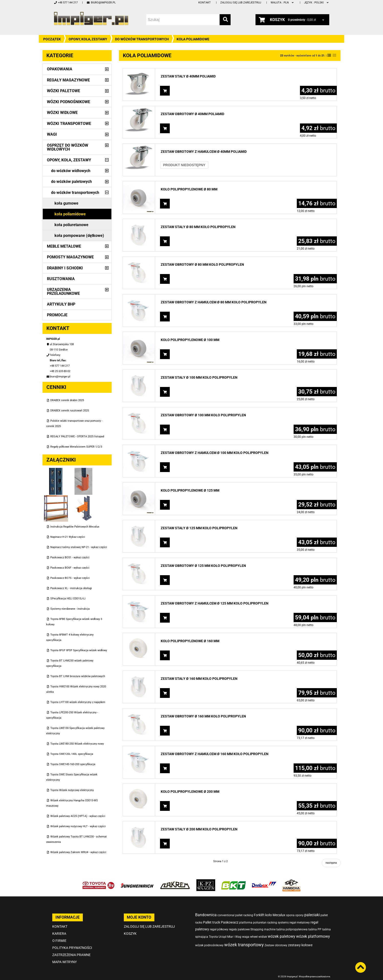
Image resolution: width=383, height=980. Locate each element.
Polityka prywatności (72, 941)
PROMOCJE (57, 315)
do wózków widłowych (71, 171)
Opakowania (60, 69)
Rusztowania (61, 279)
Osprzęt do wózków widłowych (68, 147)
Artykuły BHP (61, 304)
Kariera (59, 927)
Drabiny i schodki (65, 268)
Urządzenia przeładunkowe (63, 292)
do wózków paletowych (71, 182)
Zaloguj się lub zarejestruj (241, 3)
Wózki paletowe (64, 91)
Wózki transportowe (69, 124)
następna (331, 863)
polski (317, 3)
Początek (52, 39)
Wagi (52, 134)
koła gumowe (66, 203)
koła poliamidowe (70, 214)
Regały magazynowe (68, 80)
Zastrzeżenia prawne (71, 948)
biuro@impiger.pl (101, 3)
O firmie (59, 934)
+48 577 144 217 (66, 3)
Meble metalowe (64, 246)
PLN (282, 3)
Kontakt (205, 3)
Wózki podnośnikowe (69, 102)
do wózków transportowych (142, 39)
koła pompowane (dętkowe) (79, 236)
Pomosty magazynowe (70, 257)
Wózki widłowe (62, 113)
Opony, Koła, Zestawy (88, 39)
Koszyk (130, 927)
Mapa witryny (64, 955)
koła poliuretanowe (71, 225)
